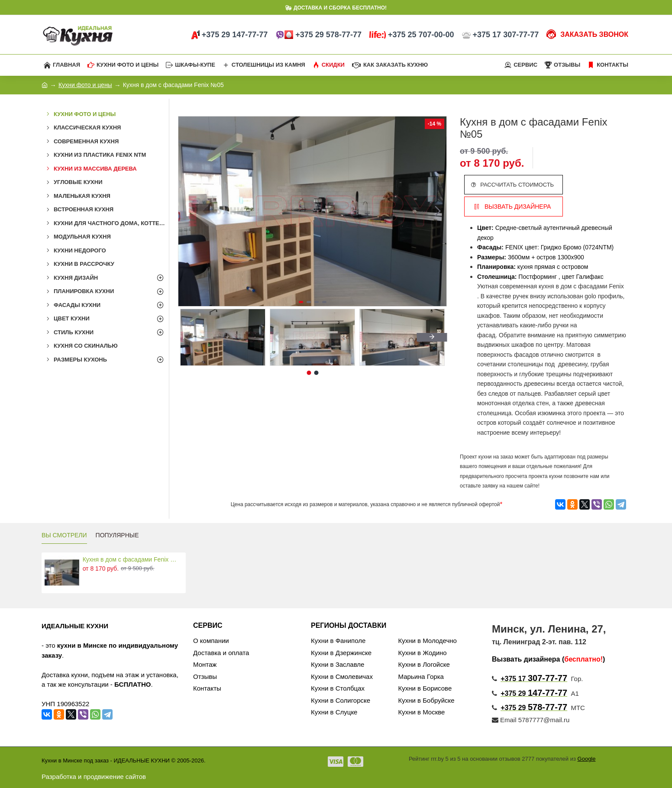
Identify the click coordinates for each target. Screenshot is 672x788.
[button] (438, 211)
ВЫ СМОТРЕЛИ (64, 535)
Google (587, 759)
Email (504, 720)
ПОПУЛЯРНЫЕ (117, 535)
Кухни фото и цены (85, 85)
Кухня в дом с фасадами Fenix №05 (133, 559)
